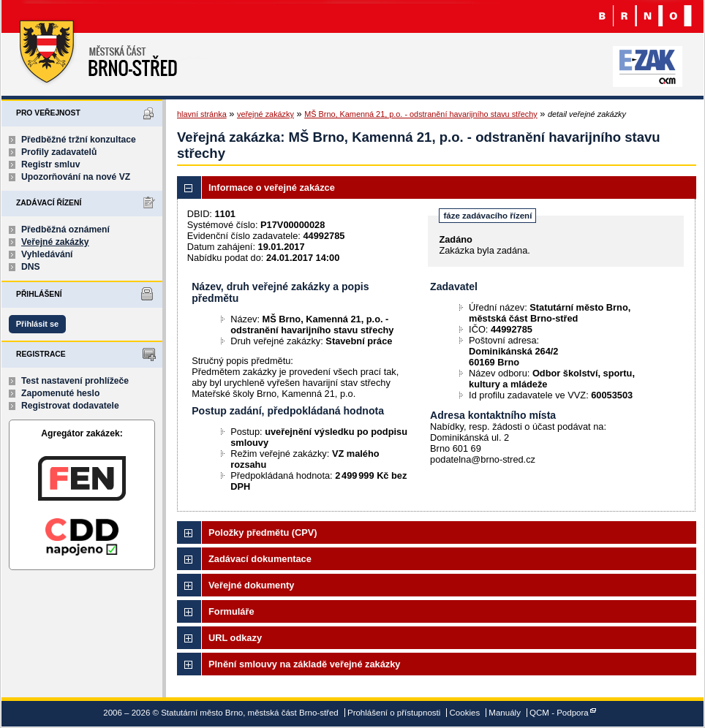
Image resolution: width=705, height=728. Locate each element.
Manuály (505, 713)
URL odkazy (235, 638)
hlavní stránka (202, 114)
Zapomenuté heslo (60, 393)
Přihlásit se (37, 324)
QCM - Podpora (559, 713)
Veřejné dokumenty (251, 585)
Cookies (465, 713)
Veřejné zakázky (55, 242)
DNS (31, 267)
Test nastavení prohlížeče (75, 381)
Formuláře (231, 611)
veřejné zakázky (265, 114)
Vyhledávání (47, 254)
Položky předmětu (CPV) (263, 532)
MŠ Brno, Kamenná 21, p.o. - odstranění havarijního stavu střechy (421, 114)
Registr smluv (50, 164)
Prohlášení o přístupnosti (394, 713)
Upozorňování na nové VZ (76, 177)
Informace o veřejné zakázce (272, 187)
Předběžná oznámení (65, 230)
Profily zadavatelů (59, 152)
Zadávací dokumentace (260, 559)
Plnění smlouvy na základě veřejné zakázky (304, 664)
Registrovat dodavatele (70, 406)
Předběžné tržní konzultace (79, 140)
